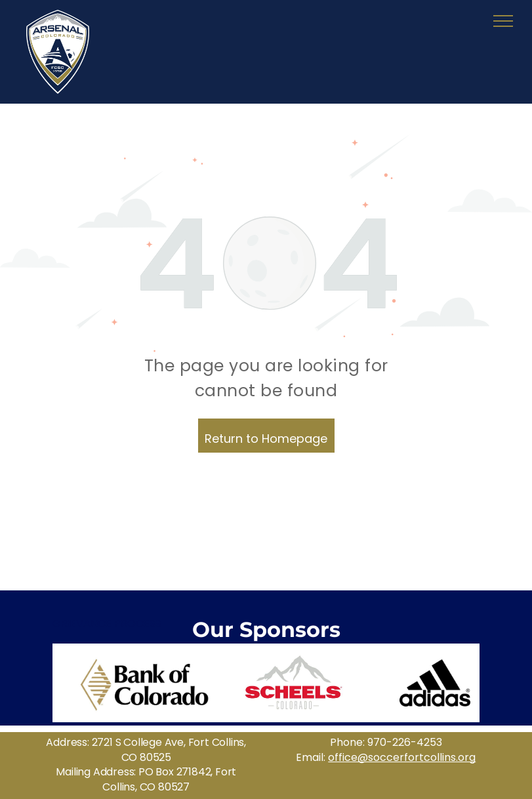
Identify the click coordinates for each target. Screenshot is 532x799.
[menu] (503, 21)
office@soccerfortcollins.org (402, 757)
